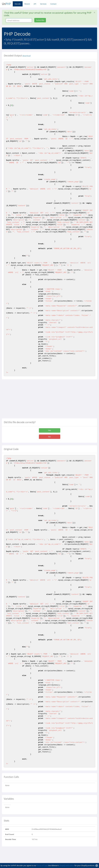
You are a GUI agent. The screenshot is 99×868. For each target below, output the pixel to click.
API (35, 4)
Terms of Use (42, 865)
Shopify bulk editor (67, 865)
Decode (18, 4)
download (26, 56)
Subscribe (40, 20)
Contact (53, 4)
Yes (49, 430)
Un (6, 4)
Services (43, 4)
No (50, 437)
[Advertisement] (24, 400)
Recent (27, 4)
